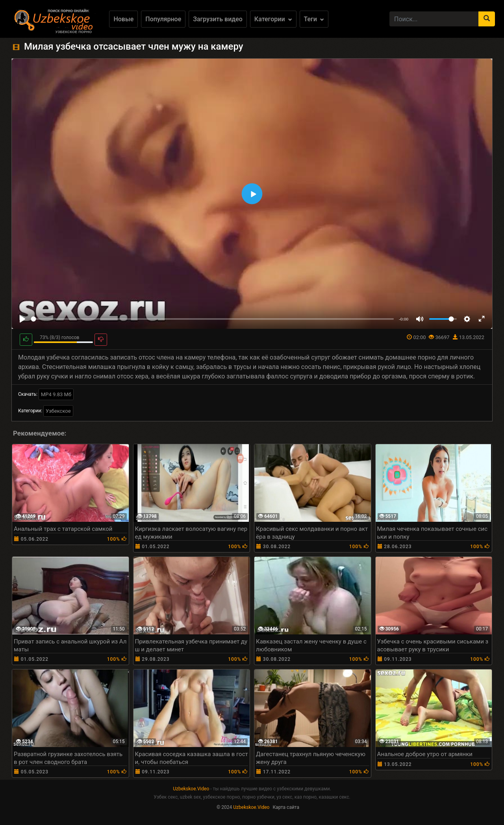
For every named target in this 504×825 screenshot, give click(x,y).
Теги (314, 19)
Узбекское (58, 411)
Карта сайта (286, 807)
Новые (123, 19)
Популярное (163, 19)
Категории (273, 19)
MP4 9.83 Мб (56, 394)
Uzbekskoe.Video (191, 789)
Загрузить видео (218, 19)
